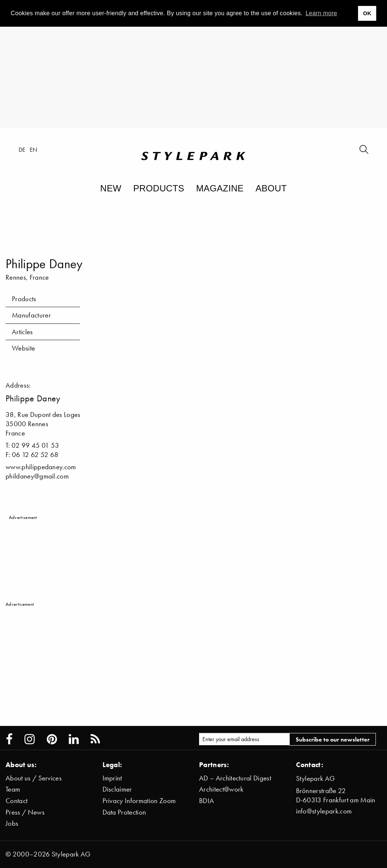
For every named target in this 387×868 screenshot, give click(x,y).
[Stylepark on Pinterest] (52, 739)
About (271, 188)
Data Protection (124, 812)
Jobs (12, 823)
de (22, 149)
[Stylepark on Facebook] (9, 739)
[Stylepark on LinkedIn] (74, 739)
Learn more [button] (321, 13)
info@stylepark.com (324, 811)
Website (23, 348)
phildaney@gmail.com (37, 476)
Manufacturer (31, 315)
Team (13, 789)
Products (159, 188)
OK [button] (367, 13)
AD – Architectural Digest (235, 778)
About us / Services (34, 778)
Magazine (220, 188)
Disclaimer (117, 789)
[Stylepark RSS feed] (95, 739)
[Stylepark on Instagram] (30, 739)
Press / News (25, 812)
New (111, 188)
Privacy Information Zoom (139, 801)
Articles (22, 332)
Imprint (112, 778)
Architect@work (221, 789)
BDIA (206, 801)
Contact (17, 801)
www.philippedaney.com (41, 467)
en (34, 149)
